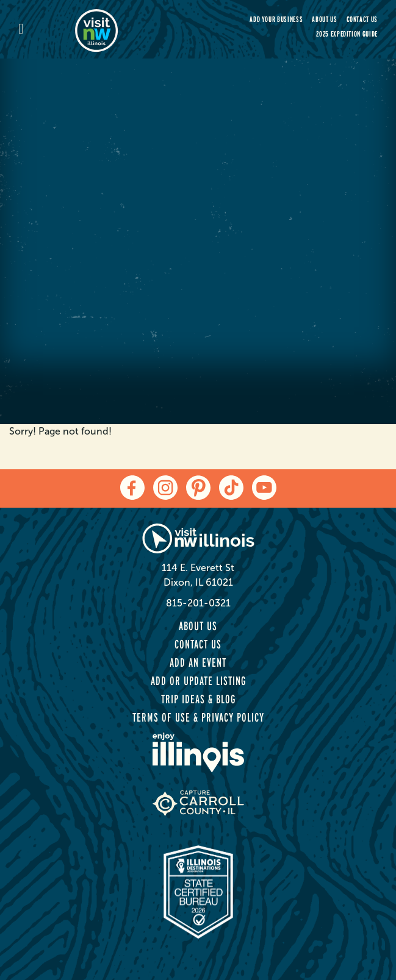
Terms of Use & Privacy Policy (198, 717)
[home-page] (132, 29)
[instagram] (165, 488)
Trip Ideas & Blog (198, 699)
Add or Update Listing (198, 681)
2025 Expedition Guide (347, 34)
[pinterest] (198, 488)
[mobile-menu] (47, 30)
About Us (324, 19)
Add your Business (276, 19)
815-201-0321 (198, 603)
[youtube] (264, 488)
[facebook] (132, 488)
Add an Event (198, 662)
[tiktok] (231, 488)
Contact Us (362, 19)
